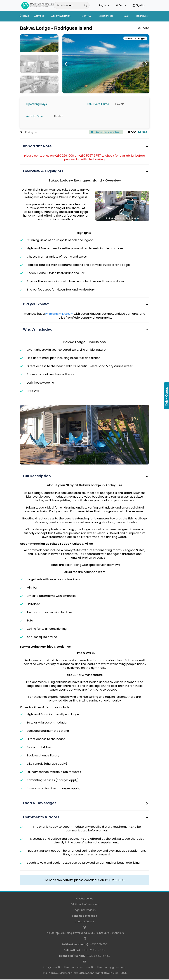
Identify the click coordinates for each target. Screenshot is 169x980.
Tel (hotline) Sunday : (73, 956)
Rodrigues (143, 16)
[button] (66, 64)
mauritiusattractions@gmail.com (105, 967)
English (104, 5)
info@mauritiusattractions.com (63, 967)
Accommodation (62, 16)
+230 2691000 (84, 944)
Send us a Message (84, 916)
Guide (126, 16)
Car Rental (85, 16)
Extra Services (107, 16)
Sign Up (139, 5)
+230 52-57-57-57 (84, 950)
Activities (40, 16)
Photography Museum (60, 314)
